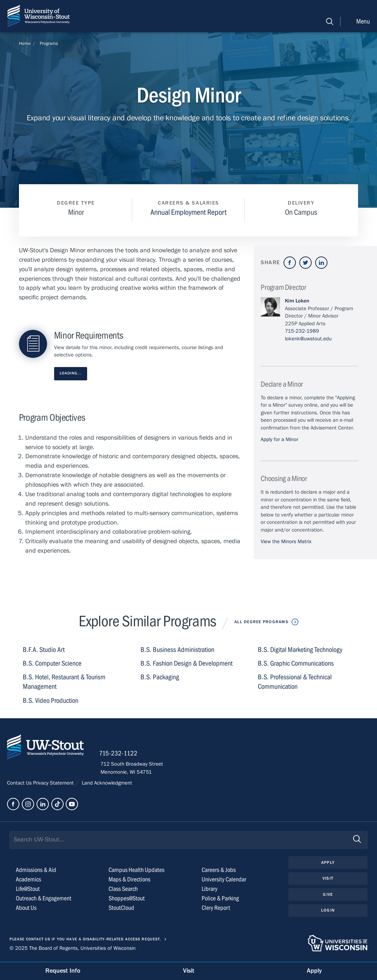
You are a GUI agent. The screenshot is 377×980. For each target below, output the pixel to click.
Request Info (63, 971)
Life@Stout (28, 890)
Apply (328, 863)
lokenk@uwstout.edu (308, 339)
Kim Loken (297, 301)
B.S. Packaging (160, 677)
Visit (328, 879)
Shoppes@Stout (127, 899)
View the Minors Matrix (286, 541)
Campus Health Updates (136, 871)
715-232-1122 (120, 754)
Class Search (123, 890)
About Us (26, 909)
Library (210, 890)
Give (328, 895)
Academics (28, 880)
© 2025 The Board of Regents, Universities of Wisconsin (73, 949)
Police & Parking (220, 899)
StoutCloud (121, 909)
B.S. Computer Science (52, 663)
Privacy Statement (54, 784)
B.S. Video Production (51, 701)
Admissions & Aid (36, 871)
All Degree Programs (261, 622)
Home (25, 44)
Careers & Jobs (219, 871)
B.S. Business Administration (177, 650)
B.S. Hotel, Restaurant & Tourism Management (64, 682)
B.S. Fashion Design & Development (187, 663)
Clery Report (216, 909)
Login (328, 911)
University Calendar (224, 880)
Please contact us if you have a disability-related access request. (85, 940)
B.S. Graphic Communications (296, 663)
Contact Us (20, 784)
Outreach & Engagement (44, 899)
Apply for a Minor (279, 439)
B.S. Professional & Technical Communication (295, 682)
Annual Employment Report (188, 212)
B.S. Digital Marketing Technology (300, 650)
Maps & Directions (129, 880)
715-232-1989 (302, 331)
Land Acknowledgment (106, 784)
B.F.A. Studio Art (44, 650)
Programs (49, 44)
